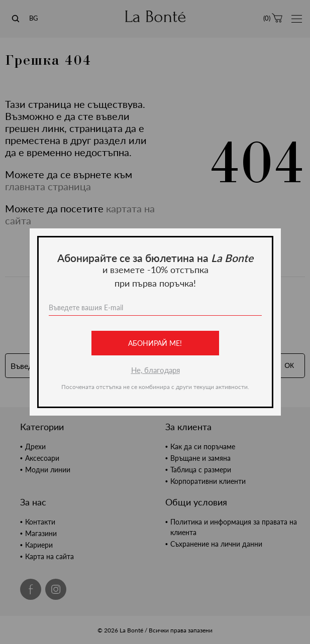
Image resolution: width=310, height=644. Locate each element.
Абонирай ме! (155, 343)
